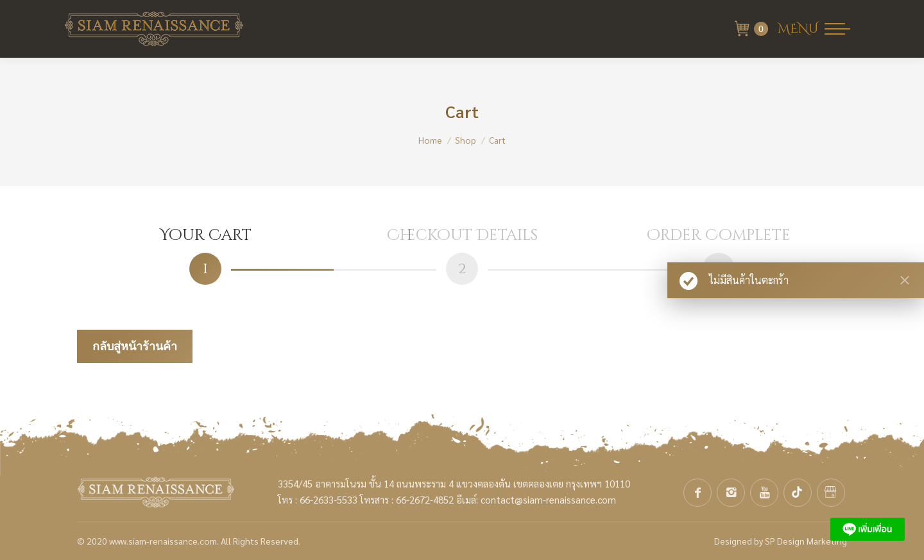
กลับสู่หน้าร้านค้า (135, 346)
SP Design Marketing (806, 541)
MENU (798, 29)
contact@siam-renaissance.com (548, 499)
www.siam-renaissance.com (163, 541)
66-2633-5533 (329, 499)
